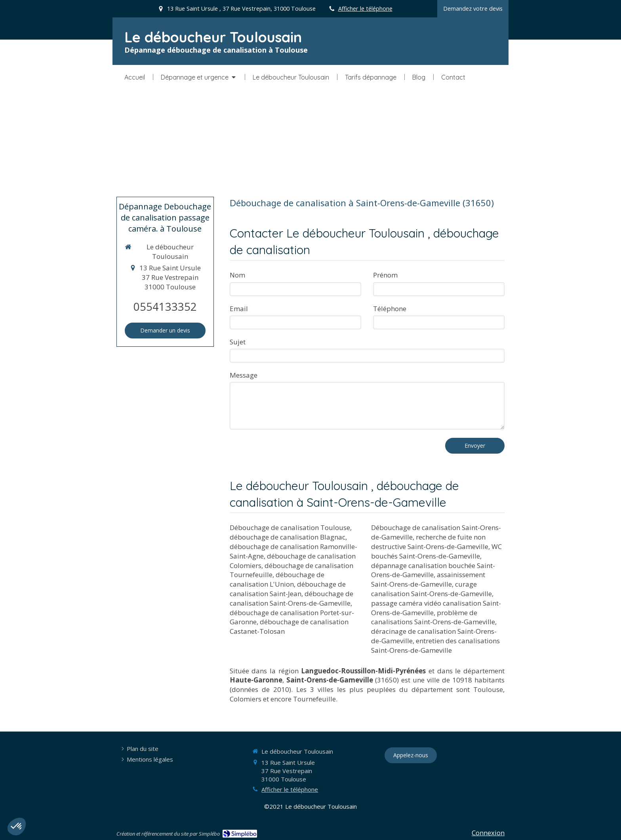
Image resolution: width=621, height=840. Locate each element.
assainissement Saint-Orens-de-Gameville (428, 579)
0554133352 (165, 307)
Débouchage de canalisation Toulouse (290, 527)
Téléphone (390, 309)
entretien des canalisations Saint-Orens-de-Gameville (435, 645)
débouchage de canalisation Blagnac (288, 537)
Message (244, 375)
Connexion (488, 833)
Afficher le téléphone (365, 9)
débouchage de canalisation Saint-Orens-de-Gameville (291, 598)
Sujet (238, 342)
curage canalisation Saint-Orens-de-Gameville (431, 589)
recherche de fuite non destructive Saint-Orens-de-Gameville (430, 542)
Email (239, 309)
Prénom (385, 275)
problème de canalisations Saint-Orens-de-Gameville (433, 617)
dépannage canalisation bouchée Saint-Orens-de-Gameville (433, 570)
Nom (237, 275)
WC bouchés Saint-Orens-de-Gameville (436, 551)
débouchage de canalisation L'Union (277, 579)
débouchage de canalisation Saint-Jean (288, 589)
